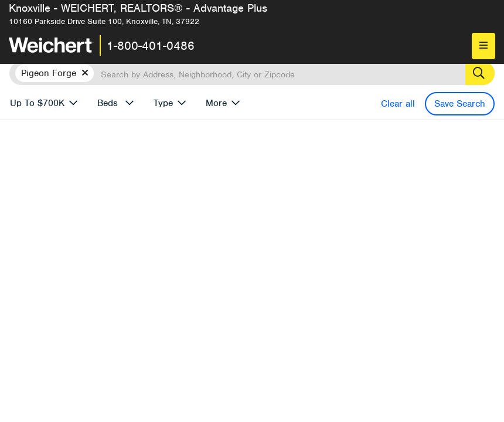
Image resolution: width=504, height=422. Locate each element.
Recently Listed (270, 363)
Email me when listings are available (300, 258)
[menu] (483, 46)
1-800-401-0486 (151, 46)
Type (163, 103)
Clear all (398, 104)
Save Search (460, 104)
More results (330, 343)
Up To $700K (37, 103)
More (216, 103)
